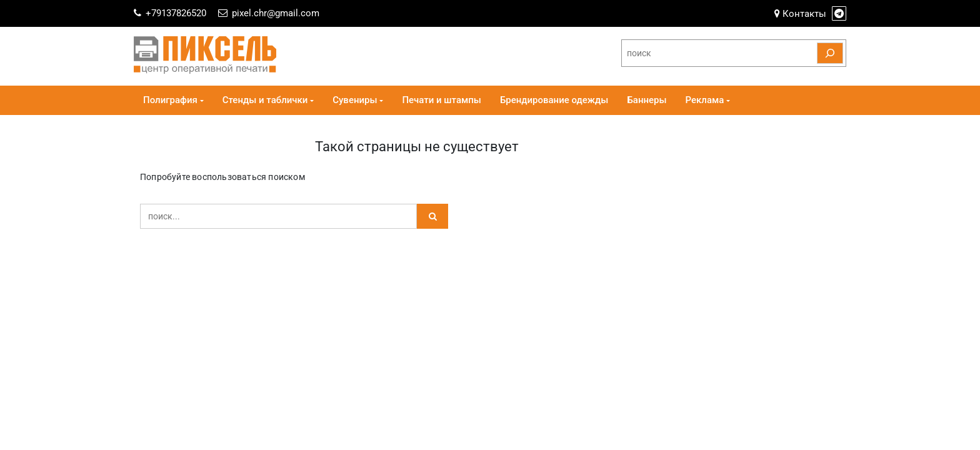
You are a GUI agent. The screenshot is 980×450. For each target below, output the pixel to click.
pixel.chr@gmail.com (276, 13)
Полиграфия (170, 100)
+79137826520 (176, 13)
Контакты (800, 14)
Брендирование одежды (554, 100)
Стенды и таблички (265, 100)
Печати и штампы (442, 100)
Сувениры (355, 100)
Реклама (705, 100)
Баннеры (647, 100)
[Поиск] (830, 53)
